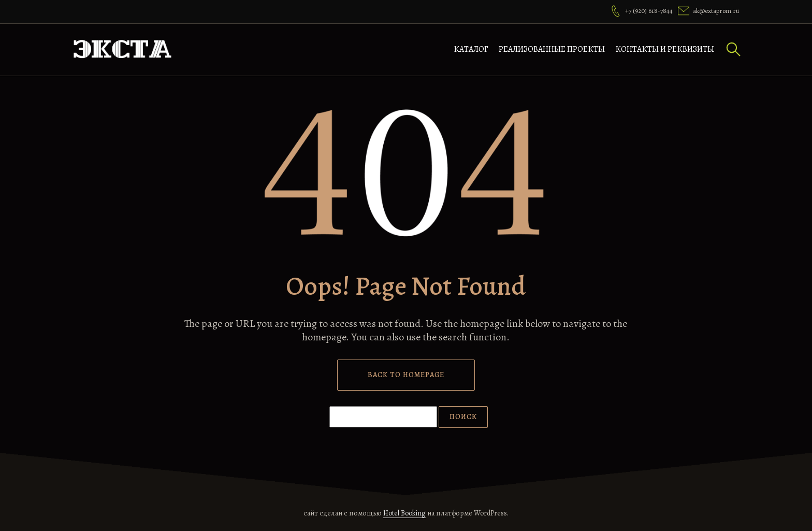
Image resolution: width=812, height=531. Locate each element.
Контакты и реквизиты (665, 49)
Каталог (471, 49)
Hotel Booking (404, 513)
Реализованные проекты (552, 49)
